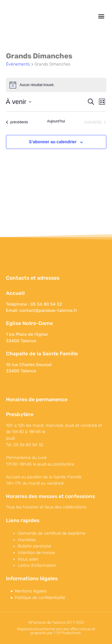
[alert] (56, 85)
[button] (101, 16)
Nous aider (28, 559)
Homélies (27, 540)
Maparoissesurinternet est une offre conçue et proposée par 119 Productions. (56, 631)
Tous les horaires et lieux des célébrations (46, 507)
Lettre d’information (37, 566)
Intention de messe (36, 553)
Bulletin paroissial (34, 546)
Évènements (18, 64)
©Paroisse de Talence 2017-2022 (56, 622)
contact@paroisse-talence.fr (48, 311)
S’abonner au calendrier (53, 142)
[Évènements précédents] (17, 122)
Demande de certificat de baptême (52, 533)
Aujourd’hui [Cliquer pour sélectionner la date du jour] (56, 121)
